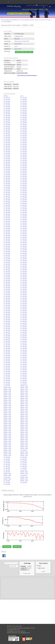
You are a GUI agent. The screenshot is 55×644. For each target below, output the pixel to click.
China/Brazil (18, 44)
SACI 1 (22, 96)
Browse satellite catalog (8, 20)
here (18, 630)
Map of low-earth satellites (22, 20)
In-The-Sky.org (14, 6)
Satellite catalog (26, 14)
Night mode (41, 568)
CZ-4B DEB (23, 98)
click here (32, 628)
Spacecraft (16, 14)
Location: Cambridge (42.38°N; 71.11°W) (37, 5)
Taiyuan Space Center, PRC (22, 41)
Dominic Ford (12, 626)
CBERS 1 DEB (24, 386)
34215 (16, 46)
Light (39, 566)
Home (9, 14)
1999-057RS (18, 49)
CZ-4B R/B (7, 98)
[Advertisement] (27, 588)
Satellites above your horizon (38, 20)
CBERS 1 (6, 96)
